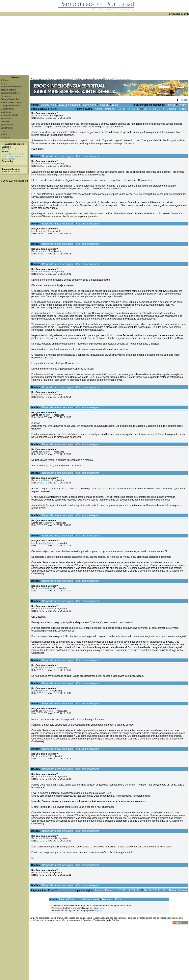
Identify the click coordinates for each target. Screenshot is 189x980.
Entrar (115, 105)
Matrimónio (6, 112)
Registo (98, 910)
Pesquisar (104, 105)
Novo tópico (90, 105)
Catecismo (6, 96)
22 (164, 109)
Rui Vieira (48, 543)
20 (155, 109)
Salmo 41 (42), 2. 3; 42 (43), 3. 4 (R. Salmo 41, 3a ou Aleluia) (13, 156)
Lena (46, 691)
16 (138, 109)
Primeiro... (111, 109)
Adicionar (5, 80)
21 (159, 109)
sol (45, 231)
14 (129, 109)
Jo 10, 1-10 (7, 164)
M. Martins (48, 838)
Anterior (171, 105)
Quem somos (7, 125)
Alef (45, 251)
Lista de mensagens (70, 105)
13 (124, 109)
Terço (3, 131)
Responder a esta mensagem (58, 156)
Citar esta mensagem (88, 156)
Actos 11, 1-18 (9, 149)
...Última (172, 109)
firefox (46, 116)
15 (133, 109)
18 (145, 109)
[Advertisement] (95, 46)
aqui (102, 908)
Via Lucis (5, 134)
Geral (185, 100)
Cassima (48, 523)
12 (119, 109)
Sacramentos (7, 128)
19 (150, 109)
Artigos (4, 83)
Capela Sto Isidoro (14, 144)
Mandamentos (8, 109)
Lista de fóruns (49, 105)
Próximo (182, 105)
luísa (46, 395)
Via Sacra (5, 137)
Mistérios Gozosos (11, 171)
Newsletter (6, 118)
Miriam (47, 164)
